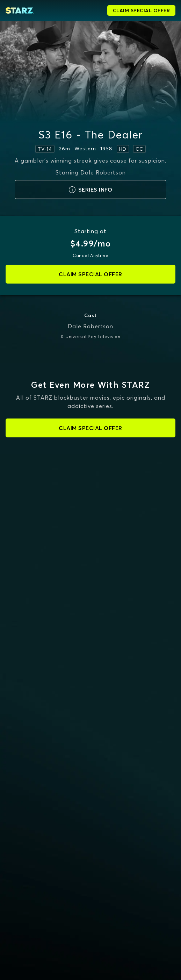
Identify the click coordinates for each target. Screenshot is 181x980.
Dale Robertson (90, 326)
